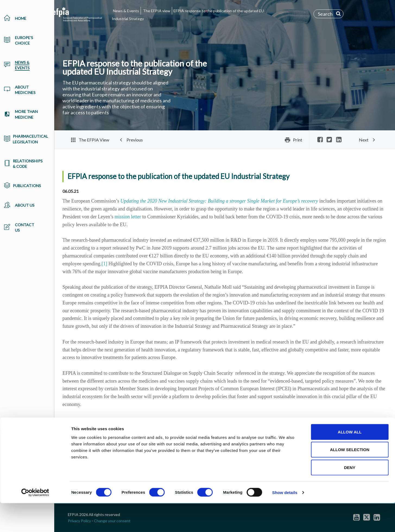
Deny (350, 496)
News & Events (126, 11)
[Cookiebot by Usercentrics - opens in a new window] (35, 521)
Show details (285, 521)
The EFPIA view (157, 11)
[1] (104, 264)
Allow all (350, 461)
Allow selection (350, 479)
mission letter (128, 217)
